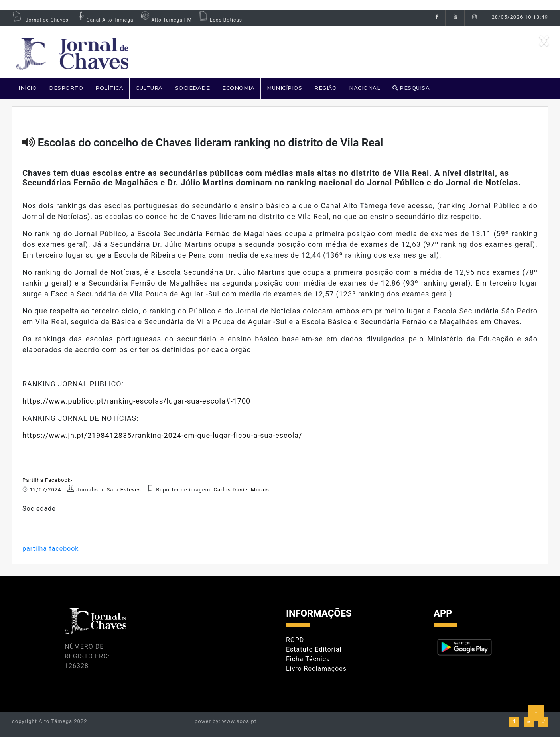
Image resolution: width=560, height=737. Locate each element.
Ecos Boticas (220, 20)
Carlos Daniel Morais (241, 490)
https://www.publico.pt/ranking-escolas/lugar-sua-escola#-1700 (136, 401)
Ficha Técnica (308, 659)
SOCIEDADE (193, 88)
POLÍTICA (109, 88)
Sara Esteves (125, 490)
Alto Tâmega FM (165, 20)
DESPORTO (66, 88)
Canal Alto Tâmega (104, 20)
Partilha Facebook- (47, 480)
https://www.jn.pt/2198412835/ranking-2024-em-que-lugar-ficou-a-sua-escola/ (162, 435)
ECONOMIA (238, 88)
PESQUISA (411, 88)
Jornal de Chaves (40, 20)
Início (28, 88)
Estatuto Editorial (314, 649)
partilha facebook (50, 549)
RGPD (295, 640)
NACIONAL (365, 88)
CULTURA (149, 88)
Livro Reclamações (316, 669)
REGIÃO (325, 88)
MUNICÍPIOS (284, 88)
